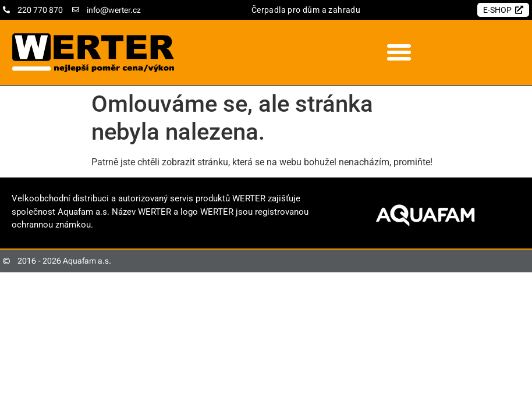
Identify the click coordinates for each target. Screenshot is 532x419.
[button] (399, 52)
